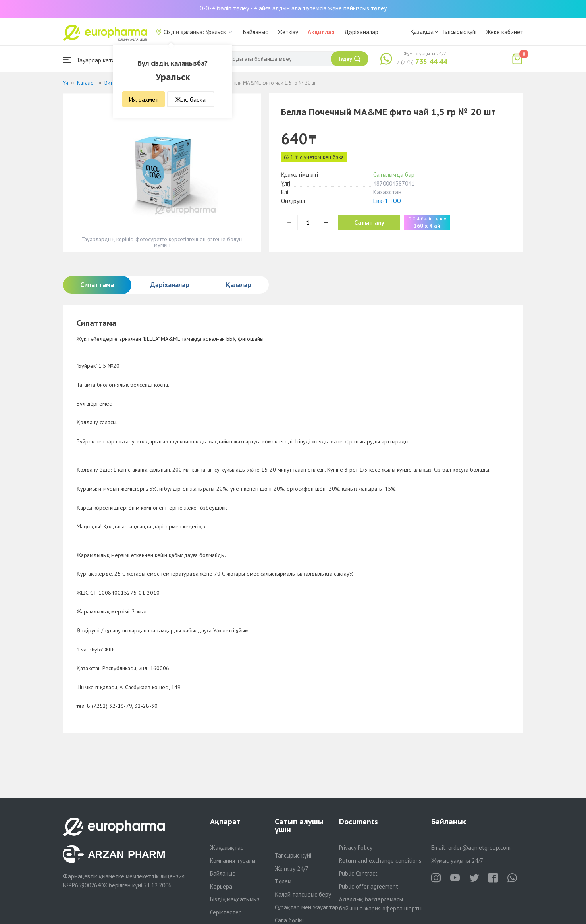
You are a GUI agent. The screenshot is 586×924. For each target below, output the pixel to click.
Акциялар (321, 32)
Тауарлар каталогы (95, 60)
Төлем (283, 881)
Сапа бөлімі (289, 920)
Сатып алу (369, 222)
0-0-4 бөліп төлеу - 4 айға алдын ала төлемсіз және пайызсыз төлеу (293, 8)
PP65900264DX (88, 885)
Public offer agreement (369, 886)
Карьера (221, 886)
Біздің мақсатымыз (235, 899)
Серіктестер (226, 912)
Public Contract (358, 873)
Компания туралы (233, 861)
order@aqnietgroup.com (479, 848)
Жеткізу (288, 32)
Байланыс (255, 32)
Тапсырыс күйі (459, 32)
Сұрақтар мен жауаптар (306, 907)
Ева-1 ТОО (387, 201)
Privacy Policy (356, 848)
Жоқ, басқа (191, 99)
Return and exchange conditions (380, 861)
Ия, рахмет (144, 99)
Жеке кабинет (505, 32)
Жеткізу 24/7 (292, 869)
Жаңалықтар (227, 848)
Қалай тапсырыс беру (303, 894)
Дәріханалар (361, 32)
